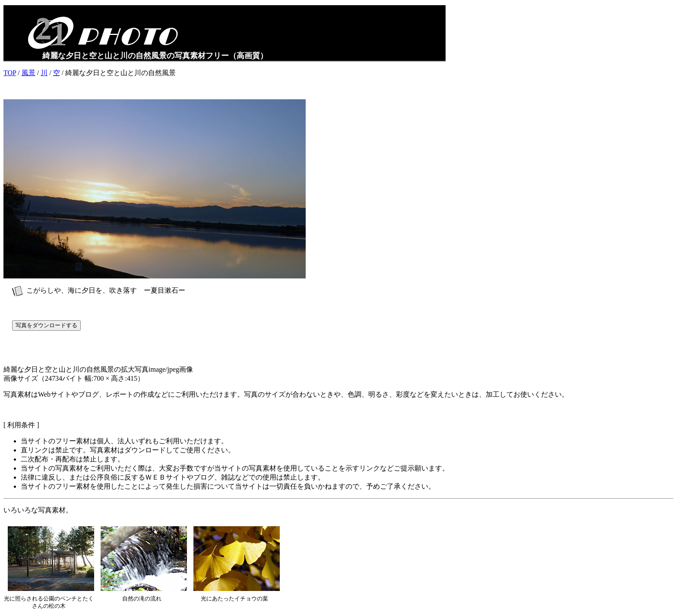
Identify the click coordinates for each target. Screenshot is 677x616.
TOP (10, 73)
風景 (28, 73)
